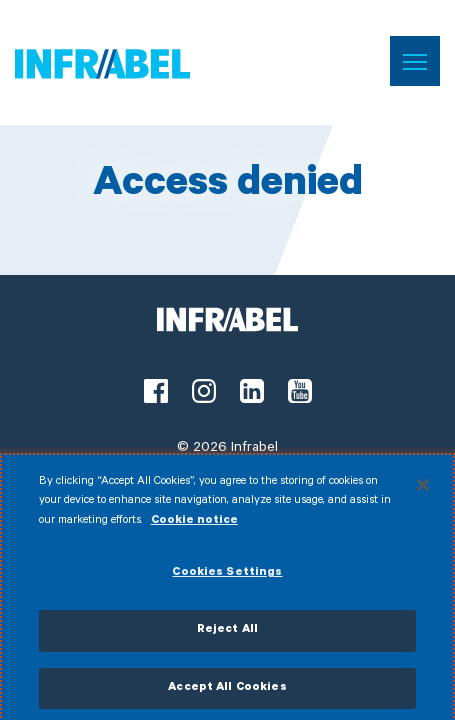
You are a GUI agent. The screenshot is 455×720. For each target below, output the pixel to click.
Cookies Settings (227, 579)
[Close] (423, 490)
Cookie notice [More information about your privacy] (194, 526)
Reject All (227, 635)
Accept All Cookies (227, 693)
